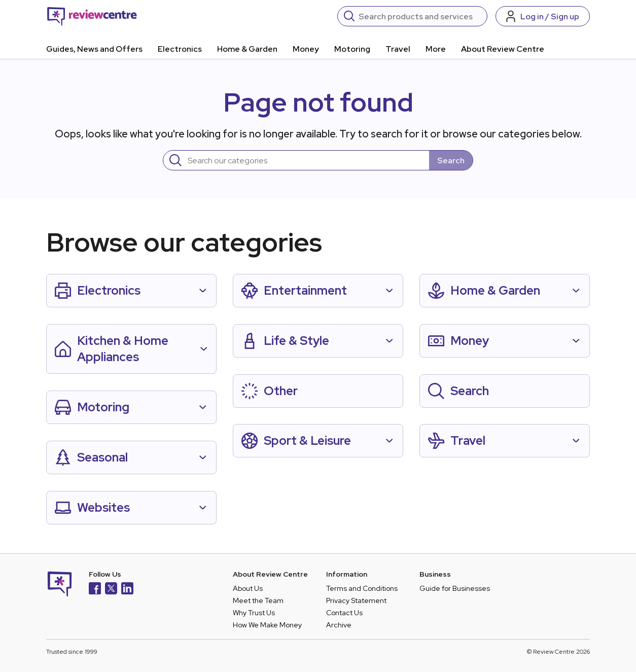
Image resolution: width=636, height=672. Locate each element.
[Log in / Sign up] (543, 16)
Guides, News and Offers (94, 49)
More (436, 49)
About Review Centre (503, 49)
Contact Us (344, 613)
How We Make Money (267, 625)
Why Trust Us (254, 613)
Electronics (180, 49)
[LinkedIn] (127, 590)
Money (306, 49)
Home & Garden (247, 49)
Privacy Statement (356, 600)
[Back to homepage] (92, 16)
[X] (111, 590)
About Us (248, 588)
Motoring (352, 49)
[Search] (420, 16)
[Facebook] (95, 590)
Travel (398, 49)
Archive (339, 625)
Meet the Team (258, 600)
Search (451, 161)
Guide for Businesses (455, 588)
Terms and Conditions (362, 588)
